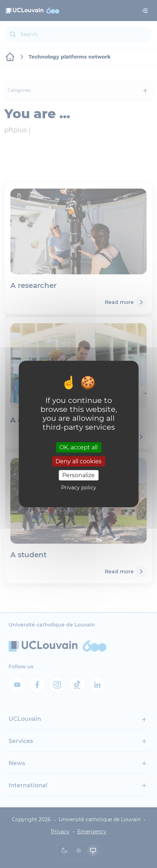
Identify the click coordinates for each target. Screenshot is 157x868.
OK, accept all (78, 447)
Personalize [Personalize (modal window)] (78, 475)
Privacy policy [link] (79, 488)
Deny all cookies (78, 461)
